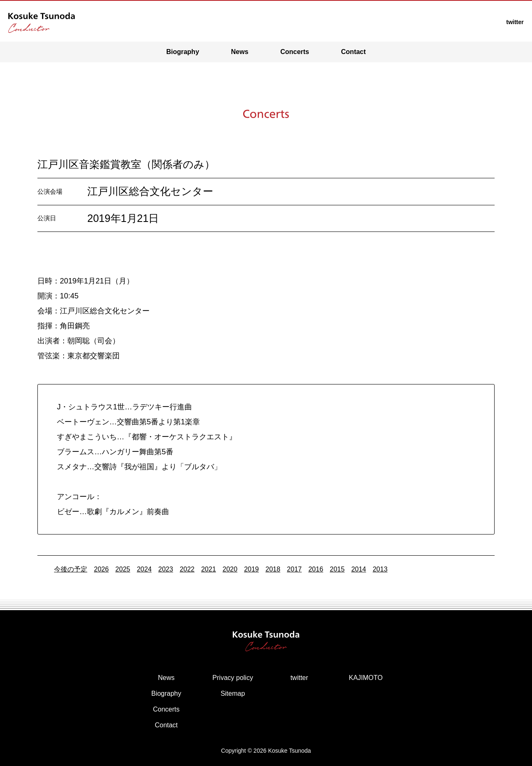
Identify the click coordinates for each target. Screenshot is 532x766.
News (240, 52)
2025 (123, 569)
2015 (337, 569)
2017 (294, 569)
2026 (101, 569)
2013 (380, 569)
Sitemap (233, 693)
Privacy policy (233, 678)
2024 (144, 569)
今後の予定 (71, 569)
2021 (209, 569)
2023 (166, 569)
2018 (273, 569)
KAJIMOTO (366, 678)
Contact (354, 52)
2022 (187, 569)
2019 (251, 569)
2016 (316, 569)
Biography (183, 52)
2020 (230, 569)
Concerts (294, 52)
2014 (359, 569)
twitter (299, 678)
